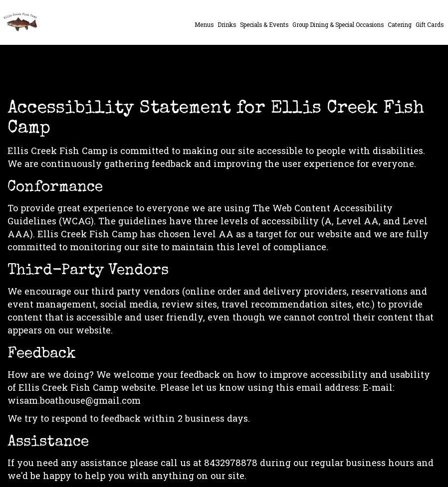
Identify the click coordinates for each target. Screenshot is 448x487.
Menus (204, 25)
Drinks (227, 25)
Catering (400, 25)
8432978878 (231, 463)
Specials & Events (264, 25)
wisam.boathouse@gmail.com (74, 400)
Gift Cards (430, 25)
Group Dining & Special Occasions (338, 25)
